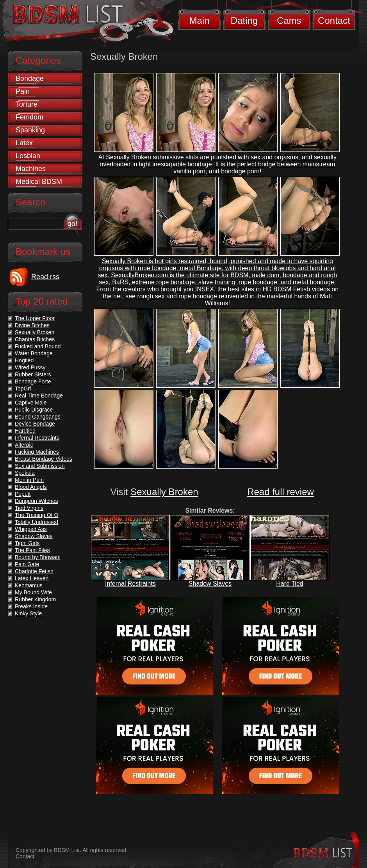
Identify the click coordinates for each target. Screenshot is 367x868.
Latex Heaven (32, 578)
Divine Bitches (32, 325)
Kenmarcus (29, 585)
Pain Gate (27, 564)
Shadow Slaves (210, 584)
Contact (334, 20)
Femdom (29, 117)
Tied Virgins (29, 508)
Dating (244, 20)
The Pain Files (32, 550)
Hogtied (24, 360)
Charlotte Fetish (34, 571)
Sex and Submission (40, 466)
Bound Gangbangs (38, 417)
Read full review (281, 492)
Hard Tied (290, 584)
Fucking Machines (37, 452)
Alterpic (24, 445)
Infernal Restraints (130, 584)
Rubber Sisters (33, 374)
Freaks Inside (31, 606)
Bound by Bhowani (38, 557)
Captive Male (31, 403)
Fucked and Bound (38, 346)
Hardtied (25, 431)
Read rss (45, 277)
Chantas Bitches (35, 339)
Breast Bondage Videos (44, 459)
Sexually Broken (164, 492)
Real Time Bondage (39, 396)
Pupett (23, 494)
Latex (24, 143)
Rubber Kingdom (35, 599)
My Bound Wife (33, 592)
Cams (289, 20)
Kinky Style (28, 613)
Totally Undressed (37, 522)
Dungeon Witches (37, 501)
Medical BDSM (39, 182)
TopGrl (23, 389)
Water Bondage (34, 353)
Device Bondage (35, 424)
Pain (23, 91)
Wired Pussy (30, 367)
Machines (31, 169)
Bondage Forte (33, 381)
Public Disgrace (34, 410)
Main (199, 20)
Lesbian (28, 156)
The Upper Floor (35, 318)
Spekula (25, 473)
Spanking (30, 130)
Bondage (30, 78)
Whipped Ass (31, 529)
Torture (27, 104)
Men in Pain (29, 480)
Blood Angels (31, 487)
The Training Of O (37, 515)
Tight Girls (27, 543)
